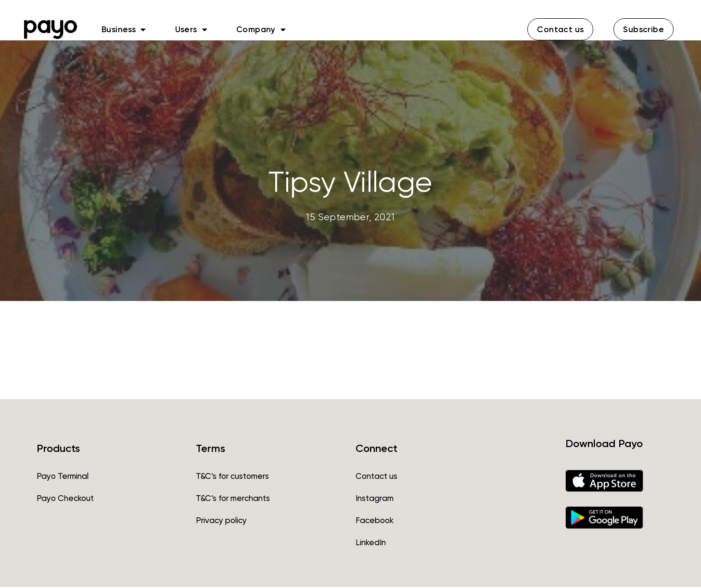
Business (124, 29)
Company (261, 29)
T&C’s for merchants (233, 499)
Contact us (376, 477)
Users (191, 29)
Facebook (375, 521)
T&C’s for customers (232, 477)
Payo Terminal (63, 477)
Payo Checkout (65, 499)
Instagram (375, 499)
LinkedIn (371, 543)
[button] (560, 29)
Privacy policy (221, 521)
